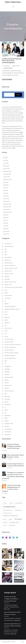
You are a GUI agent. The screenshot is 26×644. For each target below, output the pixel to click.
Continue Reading (7, 79)
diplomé (6, 304)
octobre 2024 (7, 209)
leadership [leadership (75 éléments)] (5, 522)
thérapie (7, 421)
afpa (6, 252)
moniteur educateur (9, 391)
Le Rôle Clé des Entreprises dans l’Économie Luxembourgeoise (12, 61)
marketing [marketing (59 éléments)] (5, 525)
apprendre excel (8, 263)
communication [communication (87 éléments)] (19, 503)
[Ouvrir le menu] (13, 7)
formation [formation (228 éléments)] (18, 519)
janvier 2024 (6, 234)
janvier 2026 (6, 169)
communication (8, 296)
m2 (5, 364)
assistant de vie (8, 271)
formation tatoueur (9, 350)
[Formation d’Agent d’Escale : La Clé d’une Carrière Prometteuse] (4, 465)
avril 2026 (6, 160)
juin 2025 (5, 188)
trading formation (9, 424)
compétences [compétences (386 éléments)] (9, 507)
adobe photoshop (9, 246)
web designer (8, 432)
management (8, 366)
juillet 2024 (6, 218)
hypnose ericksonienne (10, 358)
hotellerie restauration (10, 355)
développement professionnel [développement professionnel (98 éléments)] (10, 516)
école (6, 315)
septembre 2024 (7, 212)
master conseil (8, 385)
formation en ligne (9, 342)
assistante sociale (9, 274)
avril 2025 (6, 193)
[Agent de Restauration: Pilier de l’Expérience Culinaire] (4, 456)
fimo (6, 334)
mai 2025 (6, 190)
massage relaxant (9, 377)
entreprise (7, 323)
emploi (6, 320)
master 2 (7, 383)
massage (7, 375)
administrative (8, 244)
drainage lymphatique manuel (12, 309)
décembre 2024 (7, 204)
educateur (7, 317)
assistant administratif (10, 266)
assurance (7, 276)
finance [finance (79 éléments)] (5, 519)
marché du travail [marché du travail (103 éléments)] (14, 522)
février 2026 (6, 166)
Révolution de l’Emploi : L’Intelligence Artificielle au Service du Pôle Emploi (14, 446)
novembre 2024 (7, 207)
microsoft (7, 388)
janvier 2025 (6, 201)
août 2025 (6, 182)
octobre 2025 (7, 177)
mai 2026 (6, 158)
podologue (7, 396)
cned (6, 290)
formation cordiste (9, 339)
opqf (6, 394)
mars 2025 (6, 196)
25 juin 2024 (17, 66)
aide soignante (8, 257)
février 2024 (6, 231)
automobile (7, 279)
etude (6, 331)
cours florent (7, 298)
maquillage (7, 369)
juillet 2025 (6, 185)
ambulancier (7, 260)
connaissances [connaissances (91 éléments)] (18, 510)
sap (5, 413)
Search (18, 95)
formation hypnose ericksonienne (13, 345)
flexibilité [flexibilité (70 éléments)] (10, 519)
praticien (7, 402)
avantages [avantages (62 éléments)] (5, 503)
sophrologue (7, 415)
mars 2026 (6, 163)
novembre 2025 (7, 174)
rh (5, 407)
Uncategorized (7, 66)
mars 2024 (6, 229)
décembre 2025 (7, 171)
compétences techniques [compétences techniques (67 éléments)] (8, 510)
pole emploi (7, 399)
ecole (6, 312)
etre (5, 325)
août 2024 (6, 215)
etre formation (8, 328)
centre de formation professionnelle (13, 287)
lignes (6, 361)
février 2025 (6, 199)
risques (6, 410)
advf (6, 249)
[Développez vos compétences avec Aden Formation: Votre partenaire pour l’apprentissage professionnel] (4, 474)
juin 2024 (5, 220)
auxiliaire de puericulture (10, 282)
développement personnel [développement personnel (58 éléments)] (7, 513)
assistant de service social (11, 268)
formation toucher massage (11, 353)
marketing (7, 372)
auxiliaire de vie (8, 285)
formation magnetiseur (10, 347)
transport (7, 426)
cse (5, 301)
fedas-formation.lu (13, 2)
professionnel (8, 405)
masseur (7, 380)
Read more (7, 609)
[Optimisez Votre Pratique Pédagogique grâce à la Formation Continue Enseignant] (4, 487)
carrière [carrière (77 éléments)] (11, 503)
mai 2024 (6, 223)
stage (6, 418)
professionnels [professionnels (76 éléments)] (12, 525)
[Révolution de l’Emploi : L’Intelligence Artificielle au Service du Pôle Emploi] (4, 446)
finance (6, 336)
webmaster (7, 434)
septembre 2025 (7, 180)
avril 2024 (6, 226)
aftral (6, 255)
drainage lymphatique (10, 306)
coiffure (6, 293)
